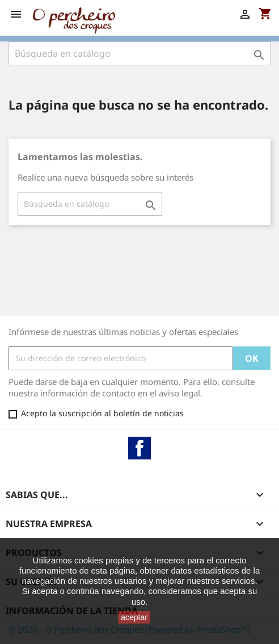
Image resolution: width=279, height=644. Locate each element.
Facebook (139, 448)
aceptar (134, 617)
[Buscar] (139, 53)
